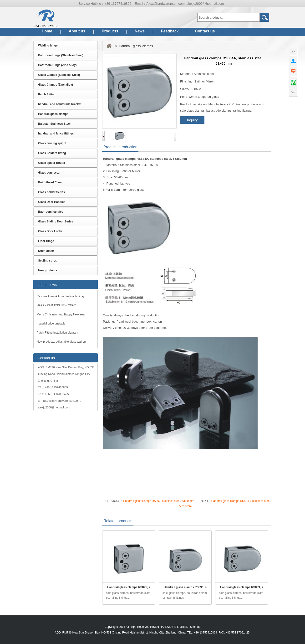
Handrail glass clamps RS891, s (129, 587)
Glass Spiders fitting (52, 153)
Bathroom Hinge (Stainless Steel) (61, 55)
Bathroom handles (51, 212)
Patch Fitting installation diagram (57, 333)
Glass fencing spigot (52, 143)
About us (77, 31)
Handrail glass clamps (53, 114)
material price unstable (51, 324)
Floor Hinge (46, 241)
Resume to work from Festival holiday (61, 296)
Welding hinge (48, 46)
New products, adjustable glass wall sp (61, 342)
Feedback (170, 31)
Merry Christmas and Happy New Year (61, 314)
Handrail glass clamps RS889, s (242, 587)
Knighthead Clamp (51, 182)
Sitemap (195, 627)
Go (264, 17)
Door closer (46, 251)
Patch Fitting (47, 94)
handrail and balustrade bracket (60, 104)
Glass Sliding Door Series (56, 222)
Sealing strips (48, 261)
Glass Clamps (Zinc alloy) (56, 85)
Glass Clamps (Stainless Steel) (59, 75)
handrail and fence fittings (56, 134)
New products (48, 270)
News (140, 31)
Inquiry (192, 120)
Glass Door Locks (50, 231)
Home (47, 31)
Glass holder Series (51, 192)
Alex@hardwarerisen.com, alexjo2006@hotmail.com (185, 4)
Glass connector (49, 173)
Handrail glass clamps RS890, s (185, 587)
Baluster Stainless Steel (54, 124)
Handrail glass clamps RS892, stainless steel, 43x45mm (159, 501)
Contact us (205, 31)
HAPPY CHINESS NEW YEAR (56, 305)
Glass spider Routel (52, 163)
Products (110, 31)
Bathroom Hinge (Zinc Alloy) (57, 65)
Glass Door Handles (52, 202)
